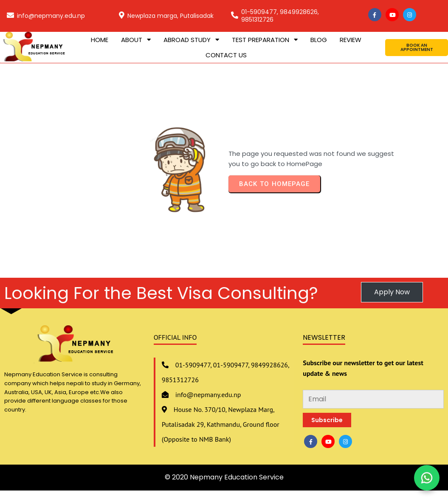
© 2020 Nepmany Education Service (224, 477)
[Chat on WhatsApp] (427, 478)
